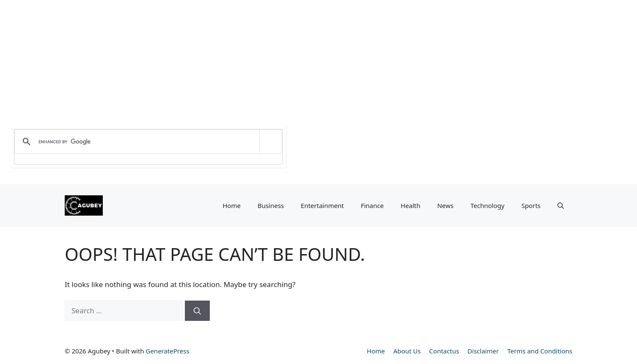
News (446, 205)
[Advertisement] (254, 59)
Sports (531, 205)
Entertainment (322, 205)
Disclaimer (483, 351)
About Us (407, 351)
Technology (487, 205)
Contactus (444, 351)
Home (232, 205)
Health (410, 205)
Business (271, 205)
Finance (372, 205)
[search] (147, 142)
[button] (561, 205)
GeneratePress (167, 351)
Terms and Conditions (540, 351)
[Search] (197, 311)
